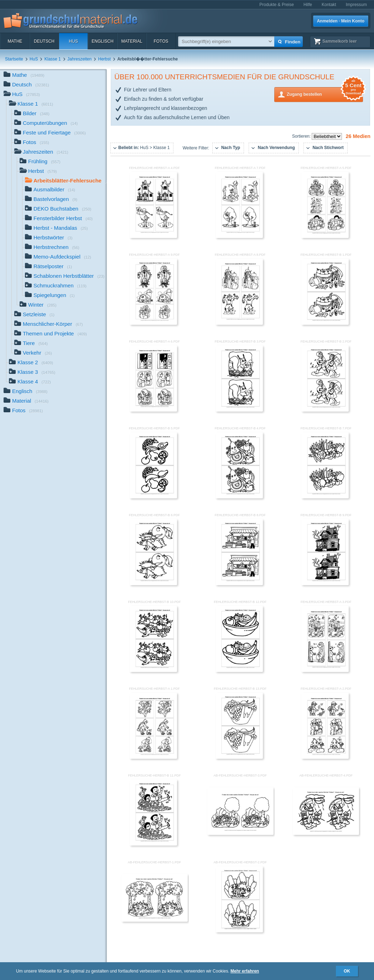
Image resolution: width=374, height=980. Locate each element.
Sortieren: (302, 136)
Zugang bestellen (325, 94)
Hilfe (308, 5)
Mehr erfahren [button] (245, 971)
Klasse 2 (31, 363)
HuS (73, 41)
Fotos (161, 41)
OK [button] (347, 971)
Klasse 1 (53, 59)
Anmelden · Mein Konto (341, 21)
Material (132, 41)
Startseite (14, 59)
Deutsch (44, 41)
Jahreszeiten (79, 59)
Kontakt (329, 5)
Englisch (102, 41)
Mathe (15, 41)
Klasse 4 (30, 382)
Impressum (356, 5)
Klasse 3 (32, 373)
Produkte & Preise (277, 5)
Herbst (105, 59)
